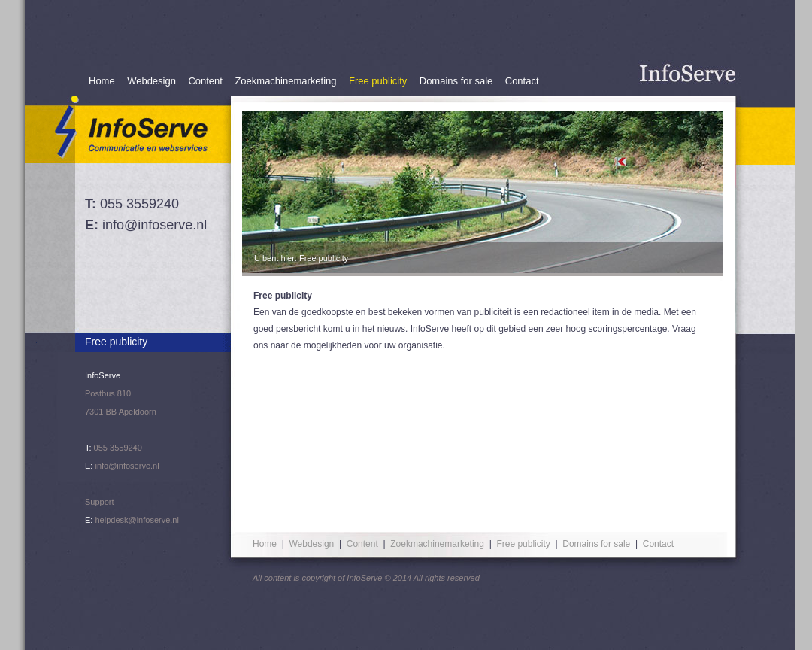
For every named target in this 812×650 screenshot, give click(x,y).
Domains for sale (456, 81)
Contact (522, 81)
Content (205, 81)
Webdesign (151, 81)
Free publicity (378, 81)
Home (102, 81)
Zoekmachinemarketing (285, 81)
